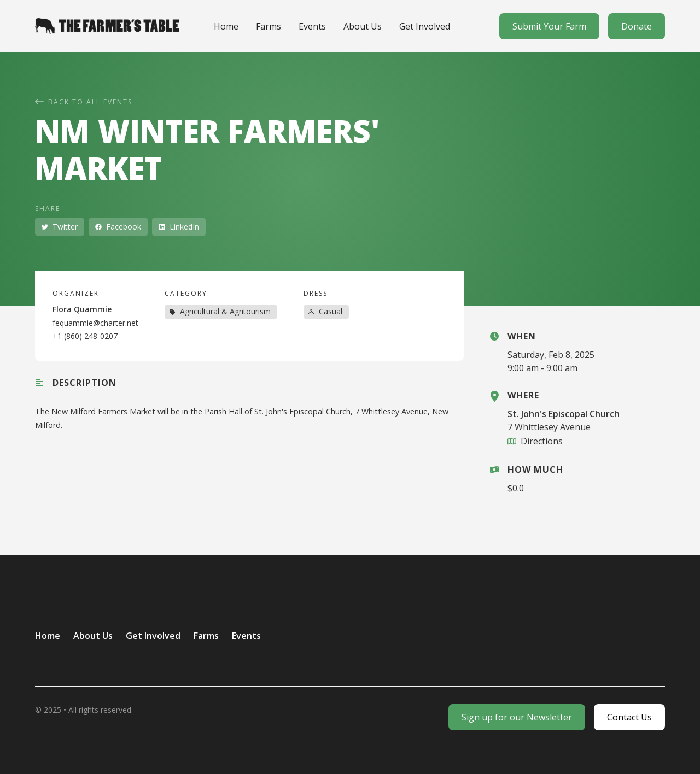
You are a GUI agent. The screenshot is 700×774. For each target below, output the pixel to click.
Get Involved (425, 26)
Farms (269, 26)
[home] (107, 26)
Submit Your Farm (549, 26)
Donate (637, 26)
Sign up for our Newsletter (517, 717)
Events (312, 26)
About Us (363, 26)
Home (226, 26)
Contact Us (629, 717)
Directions (542, 441)
